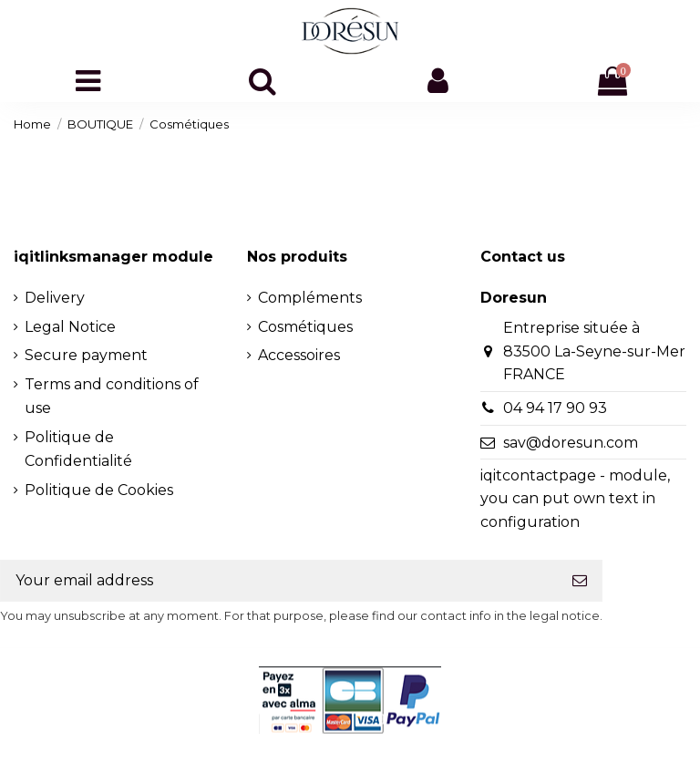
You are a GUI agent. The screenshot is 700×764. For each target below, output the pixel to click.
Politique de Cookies (99, 490)
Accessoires (299, 355)
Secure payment (86, 355)
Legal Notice (70, 327)
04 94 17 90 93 (555, 408)
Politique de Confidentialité (78, 449)
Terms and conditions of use (112, 396)
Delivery (55, 298)
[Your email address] (279, 580)
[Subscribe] (580, 580)
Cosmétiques (305, 327)
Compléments (310, 298)
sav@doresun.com (571, 443)
